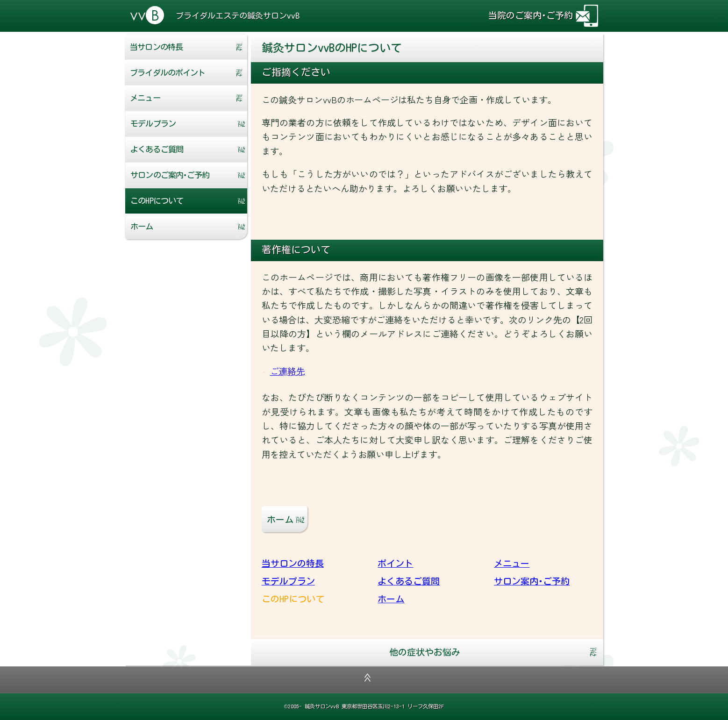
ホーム (142, 226)
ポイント (168, 73)
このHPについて (157, 201)
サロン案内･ (170, 175)
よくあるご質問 (157, 149)
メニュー (145, 98)
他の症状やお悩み (425, 652)
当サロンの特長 (156, 47)
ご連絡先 (288, 371)
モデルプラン (153, 124)
